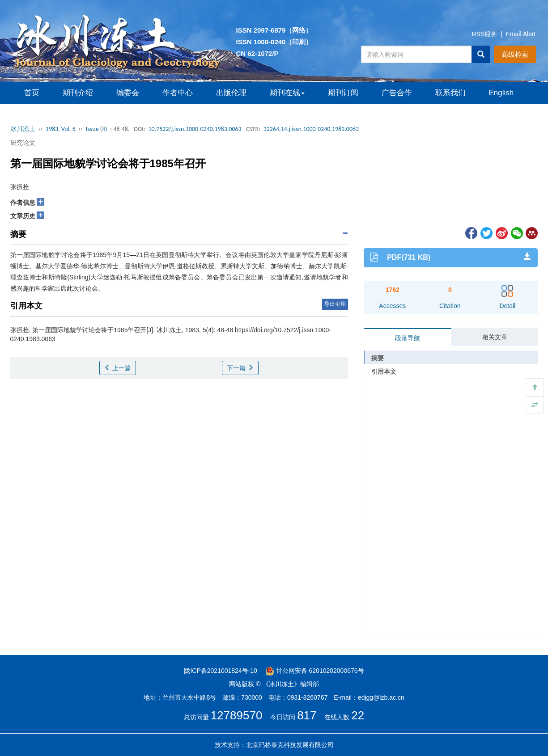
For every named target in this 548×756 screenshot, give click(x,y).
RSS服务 (485, 34)
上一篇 (118, 368)
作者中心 (178, 93)
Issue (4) (97, 129)
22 (358, 715)
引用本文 (384, 372)
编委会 (128, 93)
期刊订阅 (343, 93)
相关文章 (495, 337)
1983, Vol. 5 (61, 129)
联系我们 (450, 93)
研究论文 (23, 143)
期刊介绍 (78, 93)
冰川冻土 (23, 129)
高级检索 (515, 54)
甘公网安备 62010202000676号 (315, 671)
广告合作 (397, 93)
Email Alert (521, 34)
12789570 (237, 715)
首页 (32, 93)
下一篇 (240, 368)
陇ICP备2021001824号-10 (220, 671)
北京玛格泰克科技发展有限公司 (290, 745)
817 (307, 715)
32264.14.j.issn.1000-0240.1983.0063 (311, 129)
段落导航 (408, 338)
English (501, 93)
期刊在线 (287, 93)
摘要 (378, 358)
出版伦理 (231, 93)
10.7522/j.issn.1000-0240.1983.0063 (195, 129)
